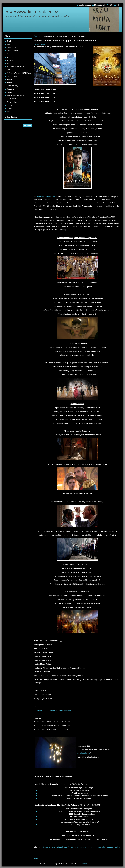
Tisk (118, 5)
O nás (9, 44)
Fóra (8, 112)
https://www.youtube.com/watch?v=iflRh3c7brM (53, 710)
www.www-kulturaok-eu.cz (47, 196)
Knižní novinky (12, 86)
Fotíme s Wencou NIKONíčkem (19, 73)
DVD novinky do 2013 (15, 67)
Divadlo (10, 63)
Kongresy (10, 89)
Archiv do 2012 (12, 47)
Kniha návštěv (12, 51)
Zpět (36, 858)
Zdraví (9, 108)
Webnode (84, 863)
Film (8, 70)
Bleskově (10, 60)
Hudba (9, 83)
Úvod (36, 36)
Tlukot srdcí (11, 99)
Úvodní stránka (85, 5)
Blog (8, 54)
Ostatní (9, 92)
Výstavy (10, 105)
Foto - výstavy (12, 76)
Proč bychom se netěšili (16, 96)
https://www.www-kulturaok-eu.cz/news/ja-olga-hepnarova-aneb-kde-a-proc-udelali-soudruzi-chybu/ (81, 847)
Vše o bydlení (12, 102)
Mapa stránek (100, 5)
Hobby (9, 79)
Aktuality (10, 57)
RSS (111, 5)
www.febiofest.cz (84, 753)
